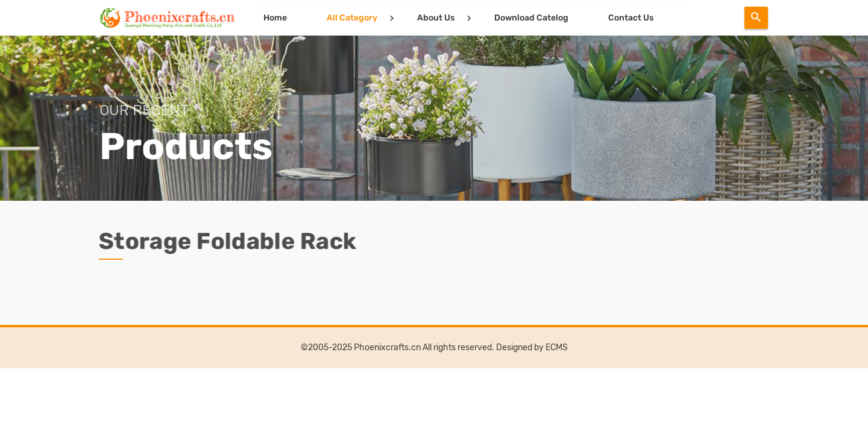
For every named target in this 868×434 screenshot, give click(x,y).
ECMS (557, 348)
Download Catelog (531, 18)
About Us (436, 18)
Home (275, 18)
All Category (352, 18)
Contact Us (631, 18)
